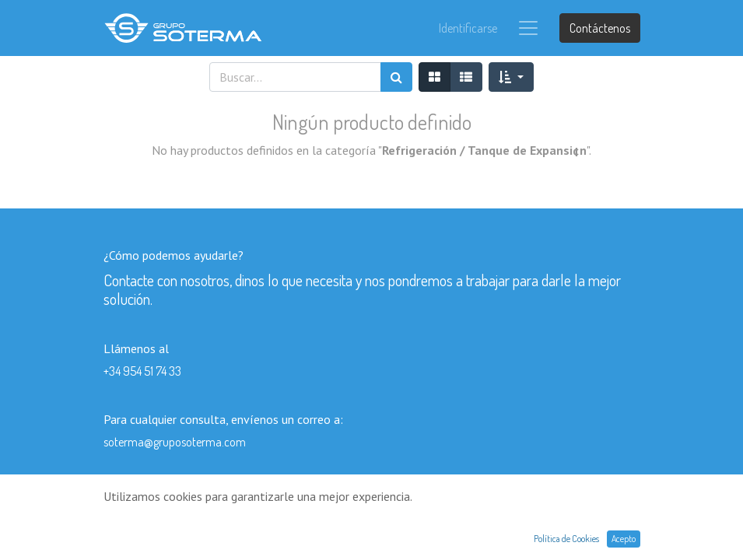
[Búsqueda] (396, 77)
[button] (511, 77)
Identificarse (468, 28)
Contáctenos (600, 28)
